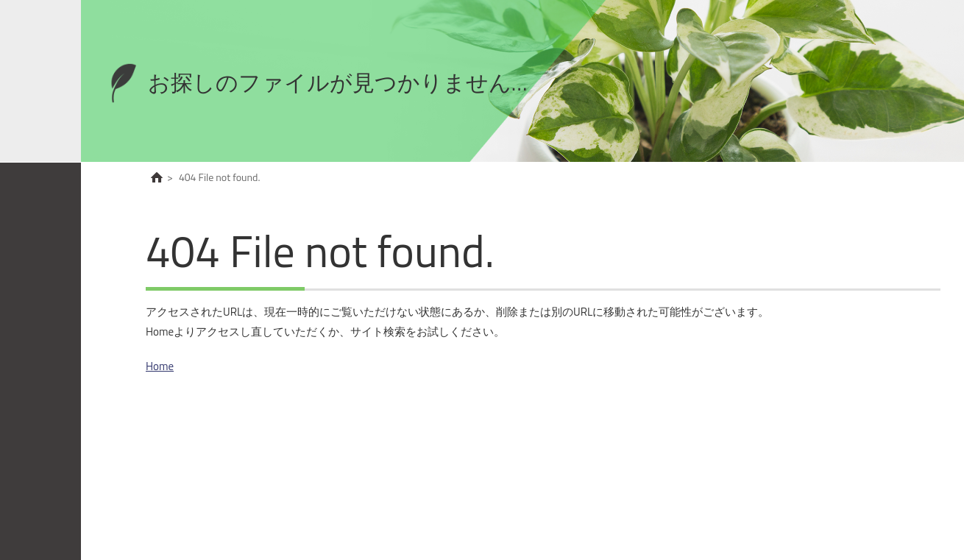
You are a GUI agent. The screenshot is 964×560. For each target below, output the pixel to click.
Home (160, 366)
